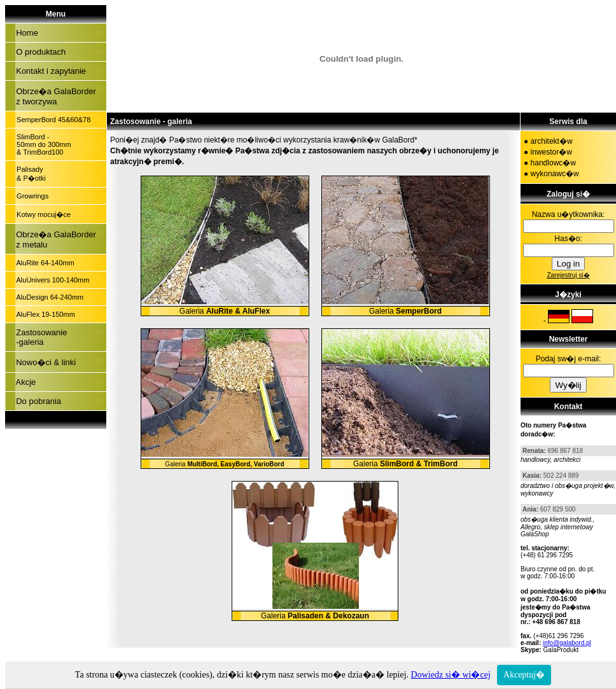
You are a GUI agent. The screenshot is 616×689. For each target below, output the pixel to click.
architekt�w (552, 141)
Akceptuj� (524, 675)
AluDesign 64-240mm (48, 297)
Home (25, 33)
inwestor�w (551, 152)
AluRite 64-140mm (44, 263)
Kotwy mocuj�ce (42, 214)
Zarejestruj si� (568, 275)
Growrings (31, 196)
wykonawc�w (555, 174)
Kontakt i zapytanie (49, 71)
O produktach (38, 52)
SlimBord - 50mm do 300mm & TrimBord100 (42, 144)
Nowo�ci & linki (44, 362)
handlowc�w (553, 163)
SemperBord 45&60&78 (52, 120)
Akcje (24, 382)
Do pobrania (36, 401)
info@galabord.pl (567, 643)
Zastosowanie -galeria (39, 337)
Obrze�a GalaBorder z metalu (54, 240)
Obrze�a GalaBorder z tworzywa (54, 96)
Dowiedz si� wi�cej (451, 675)
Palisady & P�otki (29, 174)
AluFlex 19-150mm (44, 314)
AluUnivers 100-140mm (51, 280)
